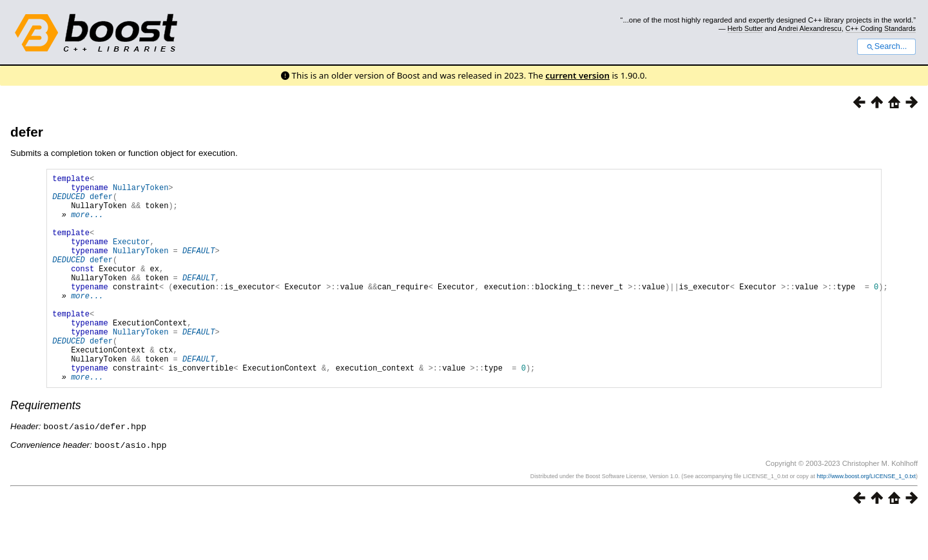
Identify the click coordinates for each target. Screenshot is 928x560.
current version (577, 75)
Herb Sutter (745, 28)
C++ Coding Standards (881, 28)
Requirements (46, 450)
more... (87, 224)
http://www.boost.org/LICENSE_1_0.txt (866, 519)
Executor (131, 257)
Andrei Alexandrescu (810, 28)
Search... (886, 46)
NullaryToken (140, 191)
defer (27, 132)
